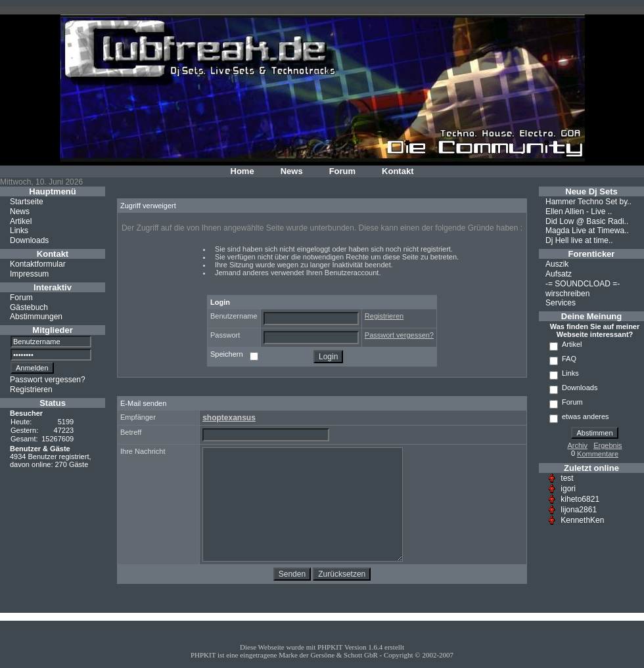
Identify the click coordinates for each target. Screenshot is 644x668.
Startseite (27, 202)
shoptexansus (229, 418)
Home (242, 171)
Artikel (21, 221)
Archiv (577, 445)
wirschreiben (567, 293)
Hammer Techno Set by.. (588, 202)
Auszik (557, 264)
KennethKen (582, 520)
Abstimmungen (36, 317)
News (292, 171)
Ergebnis (608, 445)
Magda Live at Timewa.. (587, 231)
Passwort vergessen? (48, 380)
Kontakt (398, 171)
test (567, 478)
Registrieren (31, 390)
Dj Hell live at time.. (579, 240)
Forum (342, 171)
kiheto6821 (580, 499)
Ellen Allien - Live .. (579, 212)
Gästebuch (29, 307)
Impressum (29, 274)
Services (561, 303)
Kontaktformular (38, 264)
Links (19, 231)
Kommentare (598, 454)
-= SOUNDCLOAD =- (583, 284)
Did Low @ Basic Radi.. (587, 221)
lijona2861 (579, 510)
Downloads (29, 240)
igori (568, 489)
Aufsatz (559, 274)
